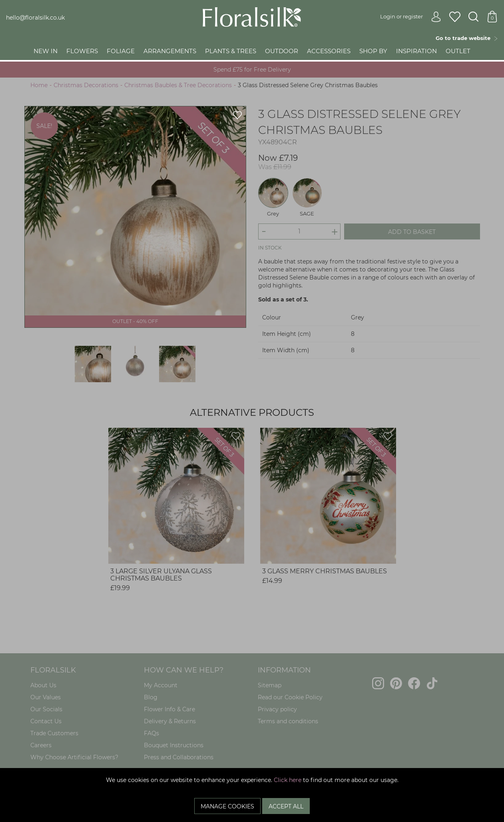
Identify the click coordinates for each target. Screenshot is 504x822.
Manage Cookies (227, 806)
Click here (288, 780)
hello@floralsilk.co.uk (35, 18)
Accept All (286, 806)
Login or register (411, 16)
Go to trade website (467, 38)
